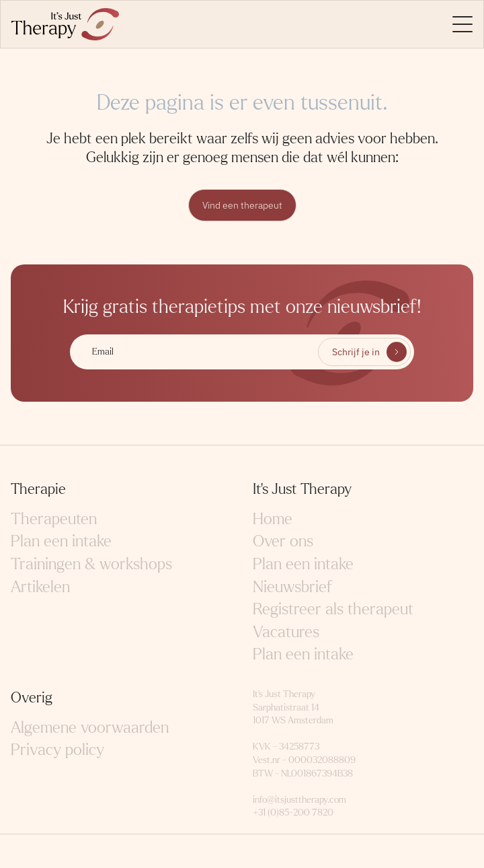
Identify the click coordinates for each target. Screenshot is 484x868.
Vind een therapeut (242, 205)
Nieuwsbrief (292, 587)
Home (273, 519)
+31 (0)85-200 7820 (293, 812)
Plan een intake (61, 541)
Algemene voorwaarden (90, 728)
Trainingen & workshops (91, 564)
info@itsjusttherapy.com (299, 800)
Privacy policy (57, 750)
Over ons (283, 541)
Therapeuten (54, 519)
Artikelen (40, 587)
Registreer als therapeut (333, 609)
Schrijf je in (356, 352)
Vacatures (286, 632)
